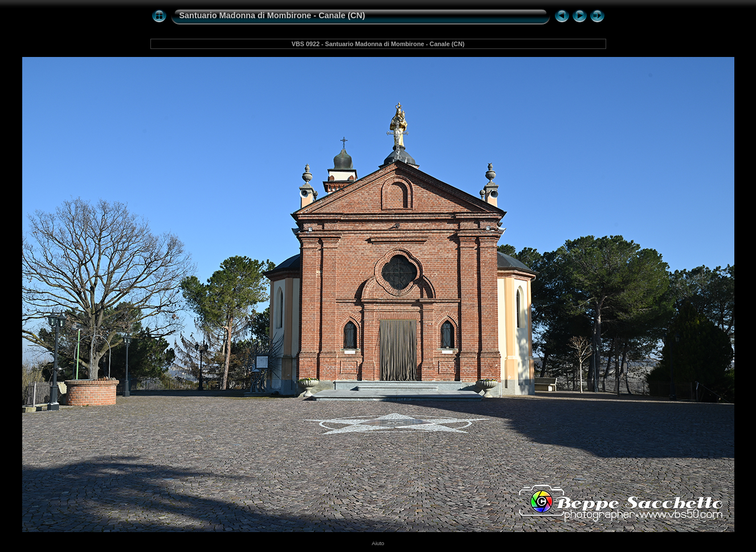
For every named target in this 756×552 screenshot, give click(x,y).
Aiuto (378, 543)
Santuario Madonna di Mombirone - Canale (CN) (272, 15)
